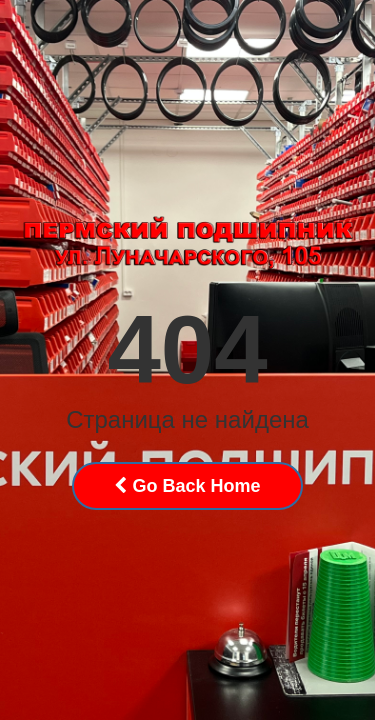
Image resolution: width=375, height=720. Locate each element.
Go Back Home (187, 486)
